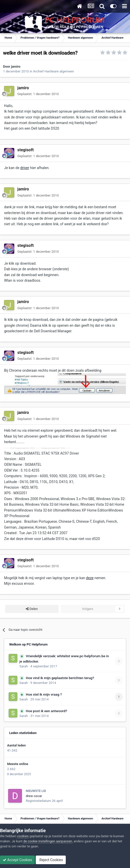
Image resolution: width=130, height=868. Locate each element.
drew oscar (34, 796)
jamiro (16, 66)
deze (90, 578)
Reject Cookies (51, 860)
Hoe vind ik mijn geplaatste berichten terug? (60, 678)
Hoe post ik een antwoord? (46, 711)
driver (25, 168)
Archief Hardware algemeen (54, 71)
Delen (32, 609)
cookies (23, 836)
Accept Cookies (17, 860)
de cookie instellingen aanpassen (48, 841)
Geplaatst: (38, 94)
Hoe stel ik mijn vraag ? (44, 694)
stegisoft (25, 150)
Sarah (24, 666)
